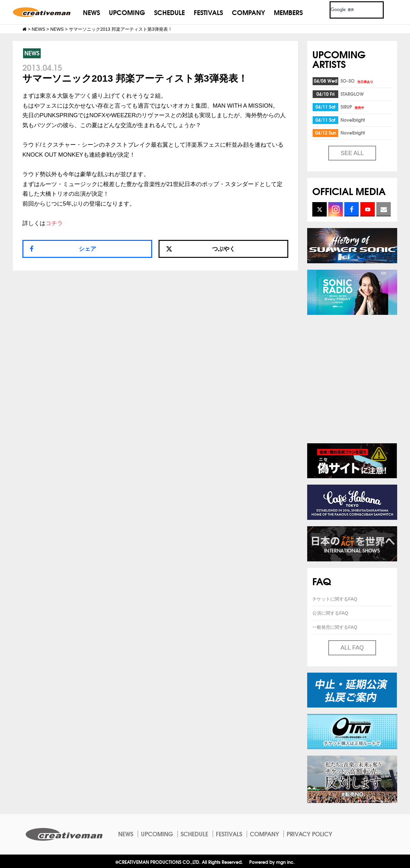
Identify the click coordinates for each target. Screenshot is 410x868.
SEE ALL (352, 153)
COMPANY (248, 12)
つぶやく (201, 249)
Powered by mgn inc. (272, 862)
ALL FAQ (352, 648)
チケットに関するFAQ (335, 599)
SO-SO (357, 81)
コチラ (54, 223)
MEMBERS (288, 12)
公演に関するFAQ (330, 613)
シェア (87, 249)
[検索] (349, 10)
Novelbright (353, 120)
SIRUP (353, 107)
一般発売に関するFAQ (335, 627)
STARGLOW (352, 94)
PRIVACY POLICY (309, 834)
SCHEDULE (169, 12)
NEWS (91, 12)
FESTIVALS (208, 12)
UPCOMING (127, 12)
